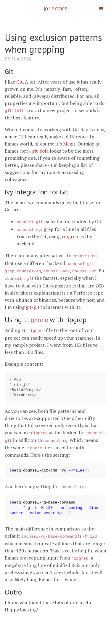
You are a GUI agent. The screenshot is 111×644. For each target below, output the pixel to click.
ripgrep (70, 235)
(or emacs (55, 8)
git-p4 (32, 304)
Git (20, 82)
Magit (69, 143)
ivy (68, 202)
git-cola (40, 151)
